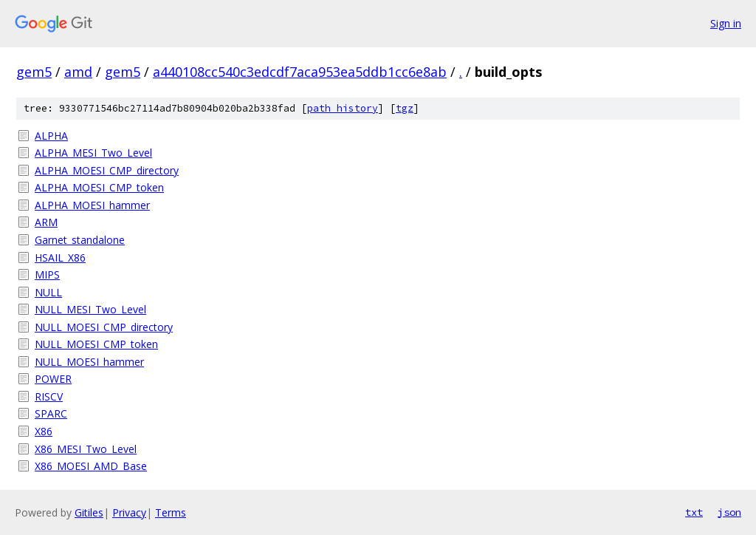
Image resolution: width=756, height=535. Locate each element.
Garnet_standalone (80, 240)
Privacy (129, 512)
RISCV (49, 396)
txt (694, 512)
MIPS (47, 275)
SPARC (51, 413)
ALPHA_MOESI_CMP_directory (107, 170)
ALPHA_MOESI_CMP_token (99, 187)
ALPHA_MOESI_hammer (92, 205)
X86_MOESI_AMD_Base (91, 466)
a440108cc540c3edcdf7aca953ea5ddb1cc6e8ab (300, 72)
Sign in (726, 23)
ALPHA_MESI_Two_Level (93, 153)
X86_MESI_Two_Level (86, 449)
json (729, 512)
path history (343, 108)
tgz (405, 108)
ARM (46, 222)
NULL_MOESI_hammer (89, 362)
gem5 (34, 72)
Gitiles (89, 512)
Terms (171, 512)
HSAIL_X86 (60, 258)
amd (78, 72)
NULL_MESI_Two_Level (90, 309)
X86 (44, 431)
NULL (48, 292)
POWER (53, 379)
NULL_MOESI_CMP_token (96, 344)
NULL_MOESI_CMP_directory (104, 327)
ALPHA (51, 136)
